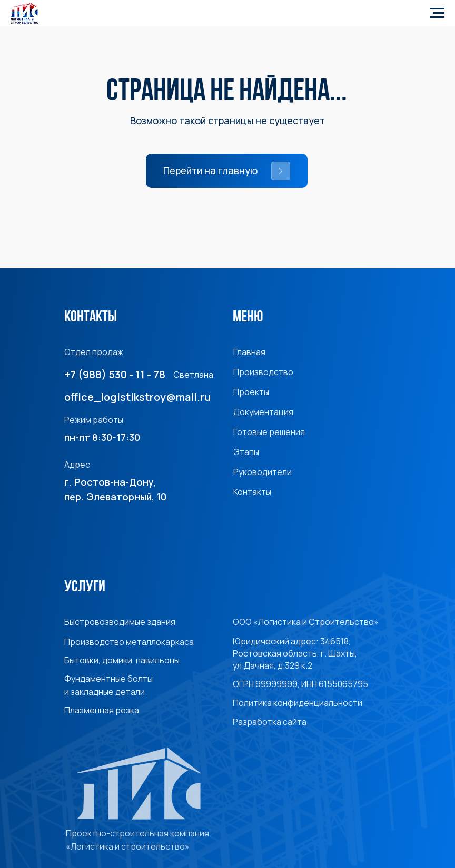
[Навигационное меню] (437, 13)
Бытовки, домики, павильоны (122, 660)
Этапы (246, 452)
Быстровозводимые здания (120, 622)
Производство (263, 372)
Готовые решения (269, 432)
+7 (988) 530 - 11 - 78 (115, 374)
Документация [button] (263, 412)
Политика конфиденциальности (298, 703)
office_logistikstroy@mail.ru (137, 397)
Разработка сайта (270, 722)
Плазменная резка (102, 710)
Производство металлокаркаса (129, 642)
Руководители (263, 472)
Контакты (252, 492)
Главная (249, 352)
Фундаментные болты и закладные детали (108, 685)
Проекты (251, 392)
